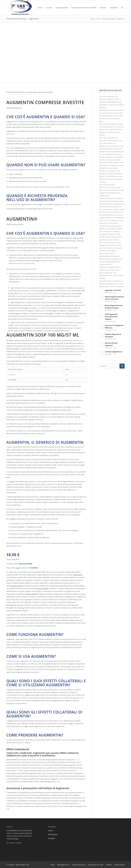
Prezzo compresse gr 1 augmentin (23, 19)
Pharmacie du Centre (113, 245)
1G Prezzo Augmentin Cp (114, 352)
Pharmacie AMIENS (113, 152)
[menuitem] (40, 8)
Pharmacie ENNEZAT (107, 284)
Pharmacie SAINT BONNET (110, 163)
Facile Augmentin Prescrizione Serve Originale (111, 317)
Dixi (27, 865)
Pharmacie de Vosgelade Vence (111, 201)
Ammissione (53, 834)
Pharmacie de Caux (115, 141)
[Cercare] (122, 8)
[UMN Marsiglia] (20, 8)
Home (50, 830)
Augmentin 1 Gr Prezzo (113, 290)
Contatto (51, 838)
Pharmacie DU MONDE (108, 190)
